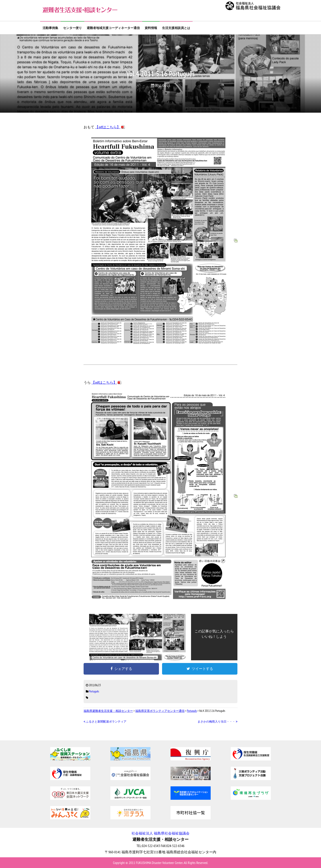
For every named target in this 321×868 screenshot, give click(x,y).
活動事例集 (50, 28)
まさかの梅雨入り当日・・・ (217, 722)
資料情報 (151, 28)
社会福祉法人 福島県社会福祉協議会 (160, 833)
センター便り (72, 28)
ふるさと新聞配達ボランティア (105, 722)
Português (94, 691)
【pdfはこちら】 (108, 127)
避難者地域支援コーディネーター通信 (113, 28)
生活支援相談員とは (176, 28)
